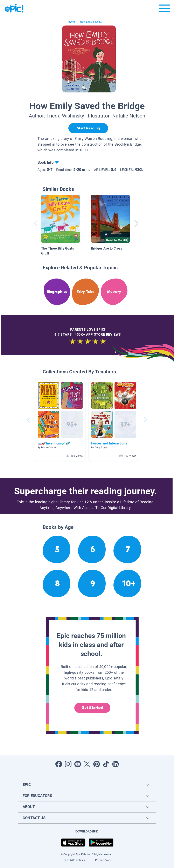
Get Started (92, 708)
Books (72, 22)
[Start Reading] (88, 128)
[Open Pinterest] (97, 764)
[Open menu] (164, 9)
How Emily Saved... (91, 22)
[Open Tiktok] (106, 764)
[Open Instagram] (68, 764)
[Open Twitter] (87, 764)
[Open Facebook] (59, 764)
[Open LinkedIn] (116, 764)
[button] (60, 420)
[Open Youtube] (78, 764)
